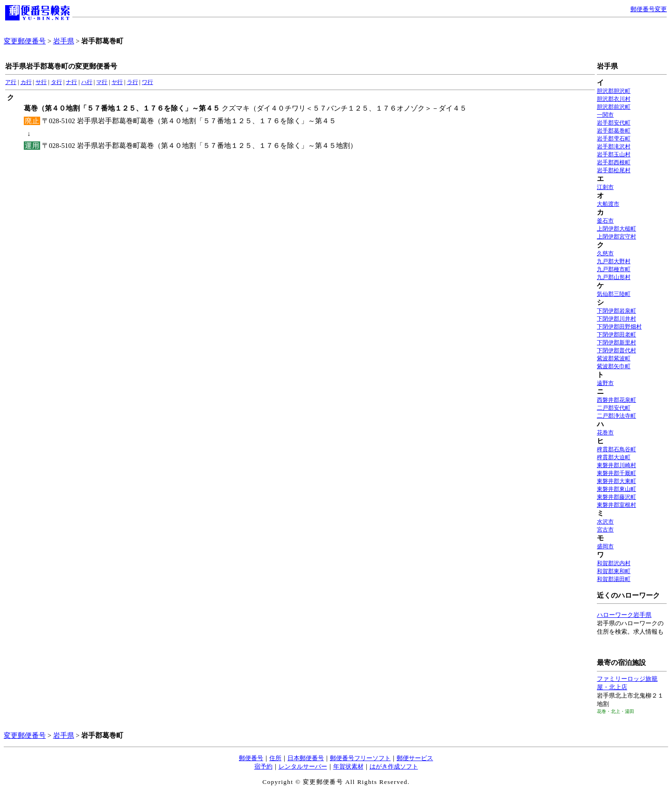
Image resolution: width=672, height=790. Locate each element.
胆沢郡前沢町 (614, 107)
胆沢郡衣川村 (614, 99)
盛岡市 (605, 546)
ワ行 (147, 82)
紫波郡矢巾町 (614, 366)
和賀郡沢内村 (614, 563)
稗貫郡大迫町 (614, 457)
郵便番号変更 (649, 9)
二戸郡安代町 (614, 408)
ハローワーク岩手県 (624, 615)
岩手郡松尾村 (614, 170)
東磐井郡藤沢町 (616, 497)
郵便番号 (251, 758)
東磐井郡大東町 (616, 481)
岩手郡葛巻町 (614, 131)
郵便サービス (415, 758)
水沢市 (605, 522)
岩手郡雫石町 (614, 139)
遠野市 (605, 383)
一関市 (605, 115)
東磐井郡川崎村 (616, 465)
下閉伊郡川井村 (616, 319)
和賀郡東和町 (614, 571)
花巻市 (605, 433)
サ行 (41, 82)
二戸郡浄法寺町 (616, 416)
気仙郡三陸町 (614, 294)
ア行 (11, 82)
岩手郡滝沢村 (614, 147)
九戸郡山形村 (614, 277)
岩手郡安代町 (614, 123)
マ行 (102, 82)
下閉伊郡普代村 (616, 350)
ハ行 (87, 82)
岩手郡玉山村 (614, 154)
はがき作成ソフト (394, 766)
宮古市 (605, 530)
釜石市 (605, 221)
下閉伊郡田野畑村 (619, 327)
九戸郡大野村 (614, 261)
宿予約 (263, 766)
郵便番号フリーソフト (360, 758)
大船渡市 (608, 204)
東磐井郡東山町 (616, 489)
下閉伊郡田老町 (616, 335)
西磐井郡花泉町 (616, 400)
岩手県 (64, 41)
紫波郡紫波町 (614, 358)
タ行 (56, 82)
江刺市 (605, 187)
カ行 (26, 82)
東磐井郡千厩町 (616, 473)
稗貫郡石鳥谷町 (616, 449)
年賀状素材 (348, 766)
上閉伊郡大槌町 (616, 229)
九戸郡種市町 (614, 269)
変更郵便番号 (25, 41)
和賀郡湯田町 (614, 579)
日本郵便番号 (306, 758)
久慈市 (605, 253)
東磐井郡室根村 (616, 505)
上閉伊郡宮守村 (616, 237)
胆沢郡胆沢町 (614, 91)
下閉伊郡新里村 (616, 343)
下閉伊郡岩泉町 (616, 311)
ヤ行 (117, 82)
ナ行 (71, 82)
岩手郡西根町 (614, 162)
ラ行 (133, 82)
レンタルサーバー (303, 766)
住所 (275, 758)
